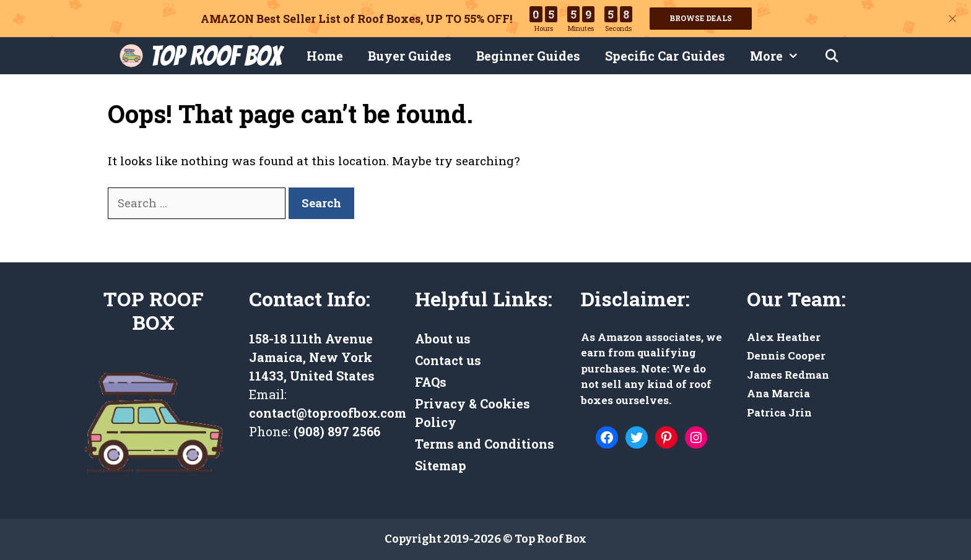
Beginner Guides (528, 56)
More (781, 56)
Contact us (448, 360)
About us (443, 338)
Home (325, 56)
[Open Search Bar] (832, 56)
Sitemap (441, 465)
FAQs (431, 382)
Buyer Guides (410, 56)
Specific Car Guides (665, 56)
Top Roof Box (216, 56)
